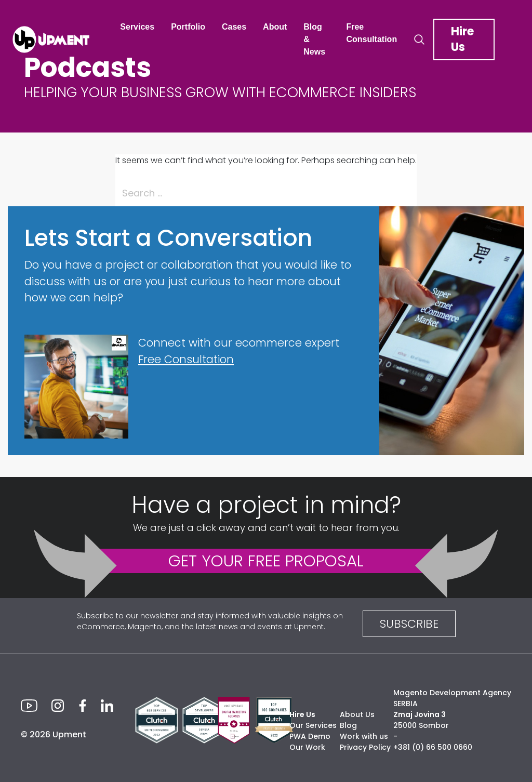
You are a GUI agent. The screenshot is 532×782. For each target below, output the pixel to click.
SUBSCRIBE (409, 624)
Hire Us (462, 39)
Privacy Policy (365, 747)
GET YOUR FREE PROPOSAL (266, 561)
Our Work (307, 747)
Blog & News (314, 39)
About (275, 27)
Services (137, 27)
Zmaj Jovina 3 (420, 714)
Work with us (364, 736)
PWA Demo (310, 736)
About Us (357, 714)
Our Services (313, 725)
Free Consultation (371, 33)
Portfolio (188, 27)
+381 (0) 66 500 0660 (433, 747)
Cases (234, 27)
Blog (348, 725)
